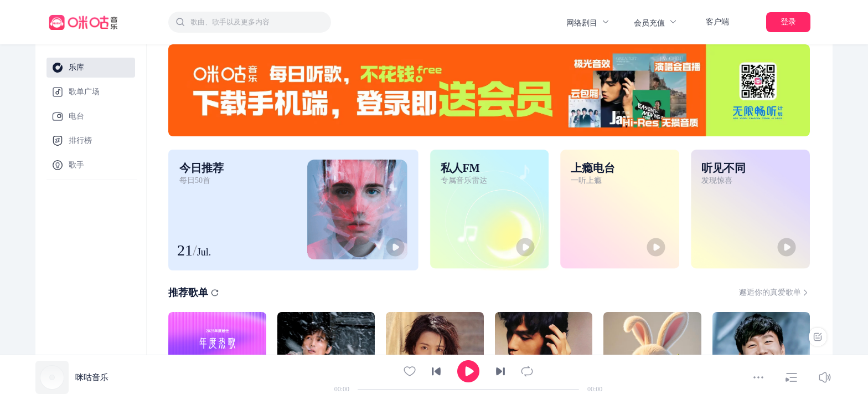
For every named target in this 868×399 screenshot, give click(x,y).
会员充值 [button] (656, 22)
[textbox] (257, 22)
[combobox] (250, 22)
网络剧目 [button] (588, 22)
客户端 (717, 22)
